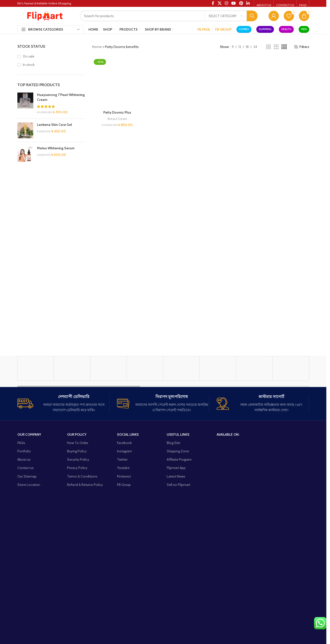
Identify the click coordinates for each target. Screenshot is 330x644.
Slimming (265, 29)
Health (286, 29)
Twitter (122, 560)
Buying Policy (77, 551)
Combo (244, 29)
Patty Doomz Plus (117, 429)
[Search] (169, 16)
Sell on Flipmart (178, 585)
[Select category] (226, 16)
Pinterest (124, 576)
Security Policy (78, 560)
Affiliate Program (179, 560)
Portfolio (24, 551)
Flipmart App (176, 568)
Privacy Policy (77, 568)
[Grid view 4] (284, 47)
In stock (29, 65)
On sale (29, 56)
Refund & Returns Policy (85, 585)
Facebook (124, 543)
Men (304, 29)
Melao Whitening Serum (56, 148)
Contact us (26, 568)
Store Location (29, 585)
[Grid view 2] (268, 47)
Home (97, 47)
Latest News (176, 576)
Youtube (123, 568)
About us (24, 560)
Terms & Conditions (82, 576)
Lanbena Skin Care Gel (54, 125)
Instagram (124, 551)
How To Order (78, 543)
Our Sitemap (27, 576)
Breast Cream (117, 435)
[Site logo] (45, 15)
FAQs (21, 543)
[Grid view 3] (276, 47)
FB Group (124, 585)
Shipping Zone (178, 551)
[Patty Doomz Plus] (117, 241)
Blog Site (173, 543)
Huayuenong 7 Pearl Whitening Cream (61, 97)
